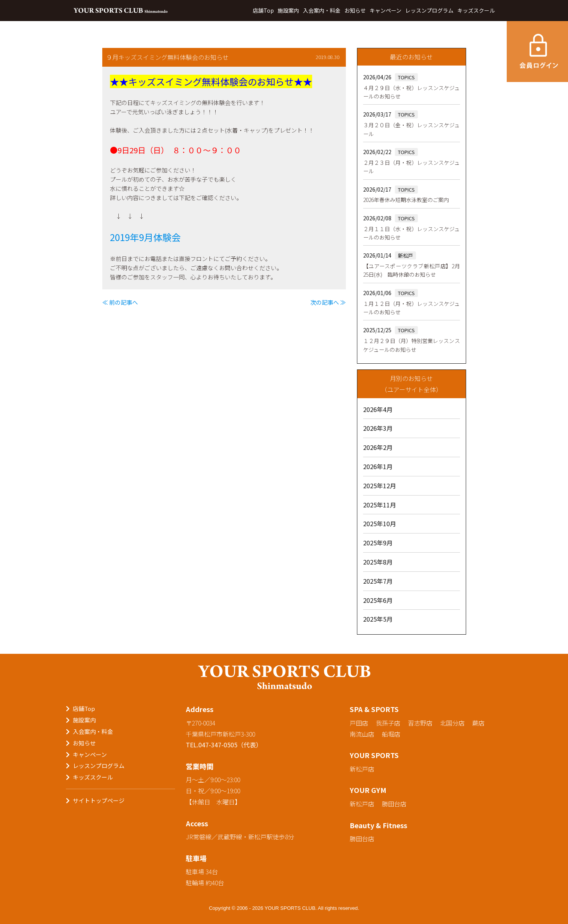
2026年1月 (378, 466)
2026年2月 (378, 447)
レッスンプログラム (429, 10)
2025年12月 (380, 486)
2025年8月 (378, 562)
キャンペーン (385, 10)
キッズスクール (476, 10)
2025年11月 (380, 505)
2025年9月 (378, 543)
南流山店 (362, 734)
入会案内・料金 (322, 10)
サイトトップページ (99, 800)
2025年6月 (378, 600)
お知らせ (355, 10)
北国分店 (452, 723)
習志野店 (420, 723)
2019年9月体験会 (145, 237)
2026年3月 (378, 428)
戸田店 (359, 723)
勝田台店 (394, 804)
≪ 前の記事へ (120, 302)
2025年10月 (380, 524)
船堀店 (391, 734)
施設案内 (288, 10)
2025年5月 (378, 619)
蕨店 (478, 723)
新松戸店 (362, 769)
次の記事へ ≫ (328, 302)
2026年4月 (378, 409)
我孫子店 (388, 723)
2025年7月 (378, 581)
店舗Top (263, 10)
